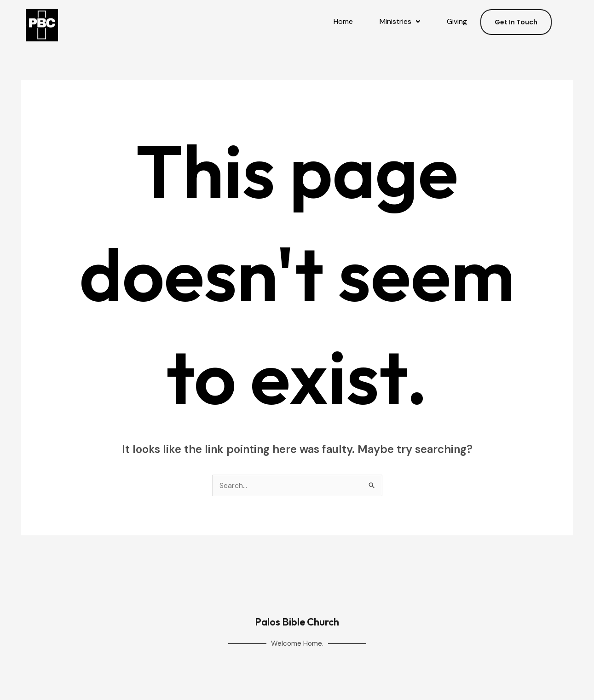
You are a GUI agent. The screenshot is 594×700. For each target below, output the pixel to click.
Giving (457, 21)
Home (343, 21)
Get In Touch (516, 22)
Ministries (400, 21)
